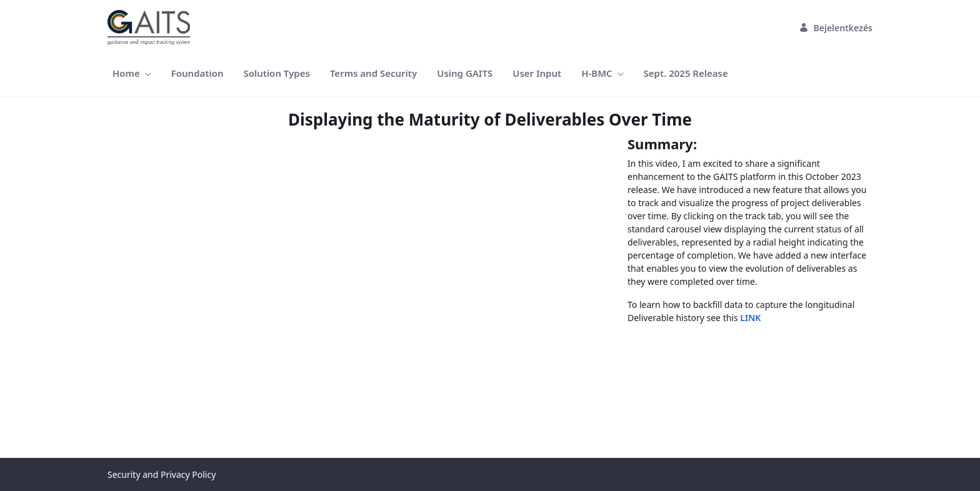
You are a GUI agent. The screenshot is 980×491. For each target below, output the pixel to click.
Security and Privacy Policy (162, 474)
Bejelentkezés (836, 28)
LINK (750, 318)
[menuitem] (132, 73)
